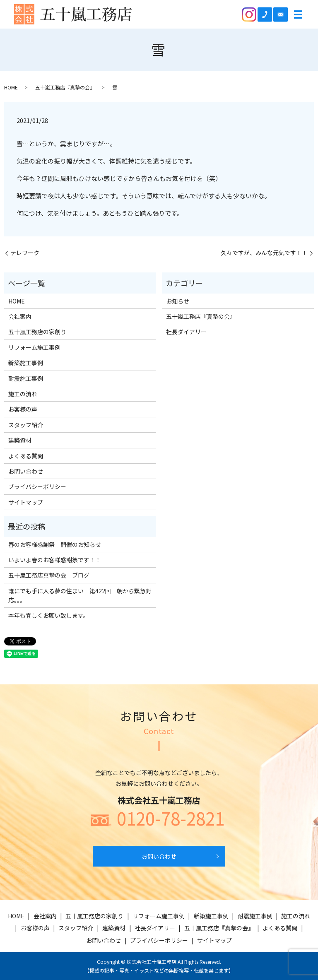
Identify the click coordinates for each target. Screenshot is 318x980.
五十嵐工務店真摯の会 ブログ (49, 575)
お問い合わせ (26, 471)
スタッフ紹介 (26, 425)
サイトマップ (26, 502)
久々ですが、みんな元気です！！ (264, 253)
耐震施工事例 (26, 378)
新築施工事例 (26, 363)
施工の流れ (23, 394)
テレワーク (25, 253)
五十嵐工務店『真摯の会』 (65, 87)
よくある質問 (26, 456)
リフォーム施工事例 (34, 347)
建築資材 (20, 440)
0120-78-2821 (171, 818)
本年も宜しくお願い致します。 (49, 615)
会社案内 (20, 316)
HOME (11, 87)
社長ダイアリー (186, 332)
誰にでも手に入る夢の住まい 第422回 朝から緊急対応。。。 (80, 595)
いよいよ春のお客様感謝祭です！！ (55, 560)
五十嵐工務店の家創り (37, 332)
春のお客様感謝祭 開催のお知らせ (55, 544)
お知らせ (178, 301)
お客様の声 (23, 409)
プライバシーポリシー (37, 486)
